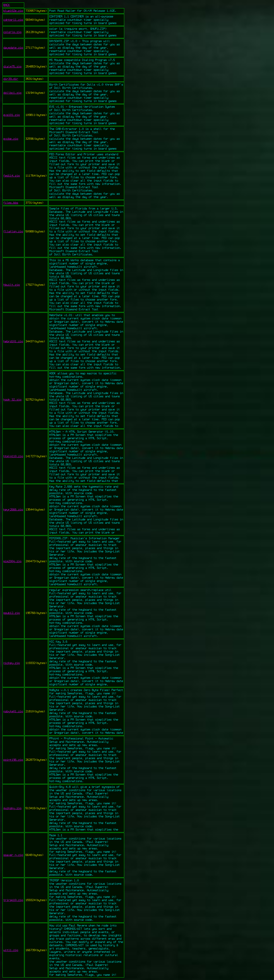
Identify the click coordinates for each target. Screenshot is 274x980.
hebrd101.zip (13, 342)
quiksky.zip (13, 808)
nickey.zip (12, 663)
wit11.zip (11, 950)
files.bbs (11, 203)
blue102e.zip (13, 11)
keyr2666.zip (13, 510)
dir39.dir (11, 79)
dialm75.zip (13, 67)
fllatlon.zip (13, 232)
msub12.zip (12, 613)
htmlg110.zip (13, 456)
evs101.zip (12, 115)
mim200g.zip (13, 561)
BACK (7, 5)
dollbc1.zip (13, 93)
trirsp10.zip (13, 900)
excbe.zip (11, 139)
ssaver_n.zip (13, 855)
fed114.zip (12, 176)
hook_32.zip (13, 400)
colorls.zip (13, 32)
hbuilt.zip (12, 285)
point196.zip (13, 760)
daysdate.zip (13, 48)
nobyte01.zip (13, 712)
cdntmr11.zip (13, 20)
